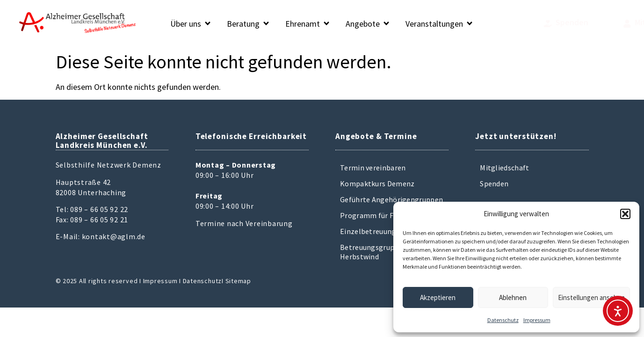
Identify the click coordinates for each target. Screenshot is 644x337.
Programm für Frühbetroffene (391, 215)
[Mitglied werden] (562, 24)
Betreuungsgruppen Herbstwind (373, 252)
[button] (625, 214)
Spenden (531, 22)
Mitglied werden (600, 22)
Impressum (537, 320)
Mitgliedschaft (504, 168)
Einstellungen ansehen (591, 297)
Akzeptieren (438, 297)
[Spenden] (507, 24)
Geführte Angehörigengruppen (391, 199)
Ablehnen (513, 297)
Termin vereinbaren (373, 168)
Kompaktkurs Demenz (377, 183)
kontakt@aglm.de (114, 236)
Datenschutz (503, 320)
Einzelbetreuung (368, 231)
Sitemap (238, 281)
